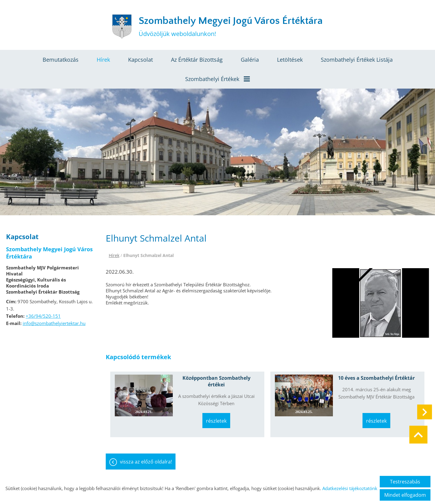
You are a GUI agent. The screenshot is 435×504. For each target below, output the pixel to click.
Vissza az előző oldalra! (146, 462)
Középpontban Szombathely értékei (216, 381)
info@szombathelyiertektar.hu (54, 323)
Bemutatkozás (61, 60)
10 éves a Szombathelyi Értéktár (376, 378)
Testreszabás (405, 482)
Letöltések (290, 60)
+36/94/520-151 (43, 316)
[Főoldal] (122, 27)
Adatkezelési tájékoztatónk (350, 488)
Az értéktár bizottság (197, 60)
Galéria (250, 60)
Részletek (216, 421)
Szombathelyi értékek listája (357, 60)
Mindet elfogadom (405, 495)
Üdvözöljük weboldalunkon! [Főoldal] (231, 26)
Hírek (103, 60)
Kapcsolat (140, 60)
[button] (425, 412)
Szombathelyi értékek (217, 79)
